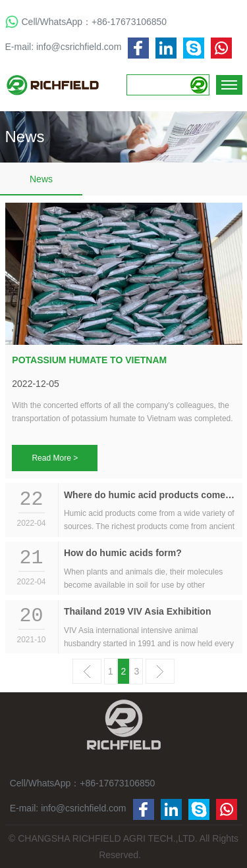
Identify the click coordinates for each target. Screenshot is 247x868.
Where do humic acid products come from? (150, 495)
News (41, 179)
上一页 (87, 671)
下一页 (160, 671)
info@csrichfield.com (79, 47)
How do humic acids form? (123, 553)
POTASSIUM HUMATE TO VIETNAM (89, 360)
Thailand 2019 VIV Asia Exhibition (138, 611)
